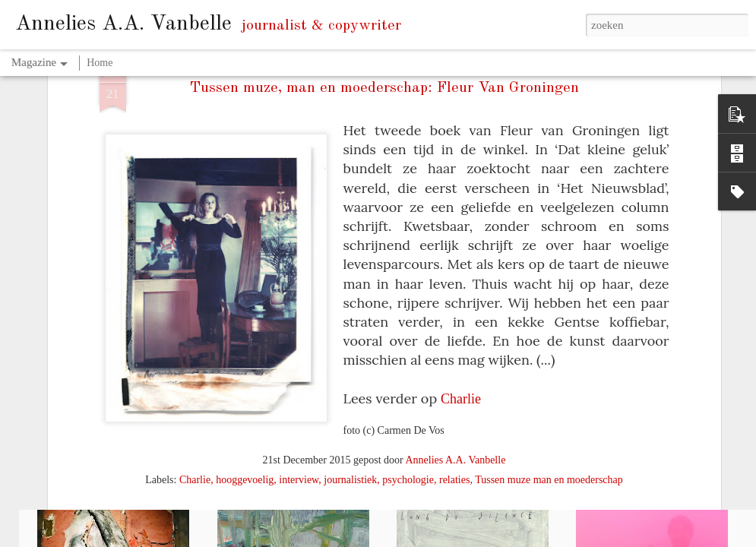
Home (100, 63)
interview (299, 373)
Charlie (461, 292)
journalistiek (350, 373)
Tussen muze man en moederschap (549, 373)
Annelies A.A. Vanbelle (455, 353)
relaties (454, 373)
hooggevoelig (245, 373)
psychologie (408, 373)
